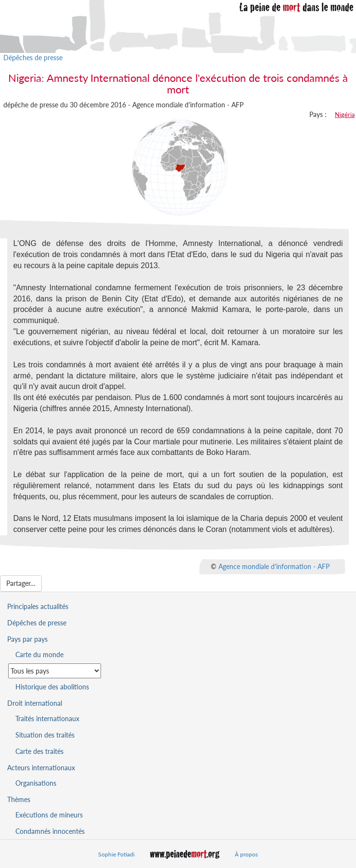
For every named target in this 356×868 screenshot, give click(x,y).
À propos (246, 854)
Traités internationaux (47, 719)
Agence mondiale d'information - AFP (274, 566)
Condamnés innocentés (50, 831)
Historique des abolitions (52, 687)
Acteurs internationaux (41, 768)
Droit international (35, 703)
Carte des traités (39, 751)
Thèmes (19, 799)
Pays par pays (27, 639)
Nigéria (345, 115)
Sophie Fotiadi (116, 854)
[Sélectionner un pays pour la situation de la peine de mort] (55, 671)
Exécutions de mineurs (49, 815)
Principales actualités (38, 606)
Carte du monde (39, 654)
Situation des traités (45, 735)
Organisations (36, 783)
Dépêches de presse (33, 58)
